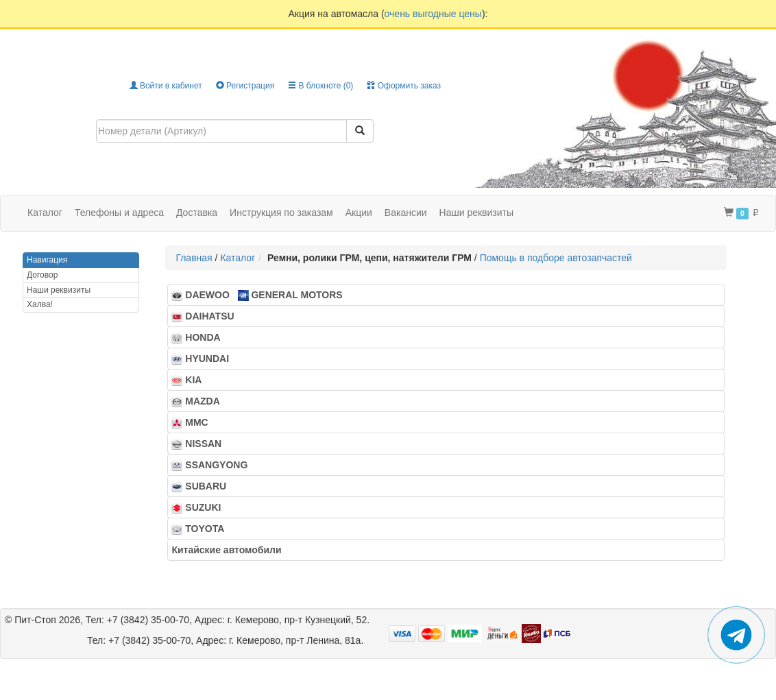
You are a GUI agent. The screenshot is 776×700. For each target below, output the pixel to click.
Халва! (40, 304)
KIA (190, 380)
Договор (42, 275)
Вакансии (406, 213)
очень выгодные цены (433, 14)
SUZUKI (200, 508)
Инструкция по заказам (281, 213)
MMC (194, 423)
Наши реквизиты (477, 213)
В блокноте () (320, 86)
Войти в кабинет (166, 86)
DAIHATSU (207, 316)
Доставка (197, 213)
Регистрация (245, 86)
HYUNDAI (204, 359)
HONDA (199, 338)
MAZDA (199, 401)
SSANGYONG (214, 465)
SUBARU (203, 486)
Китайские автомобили (230, 550)
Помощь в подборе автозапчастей (556, 258)
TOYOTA (202, 529)
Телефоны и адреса (119, 213)
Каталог (238, 258)
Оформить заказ (404, 86)
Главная (194, 258)
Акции (359, 213)
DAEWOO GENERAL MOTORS (257, 295)
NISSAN (200, 444)
